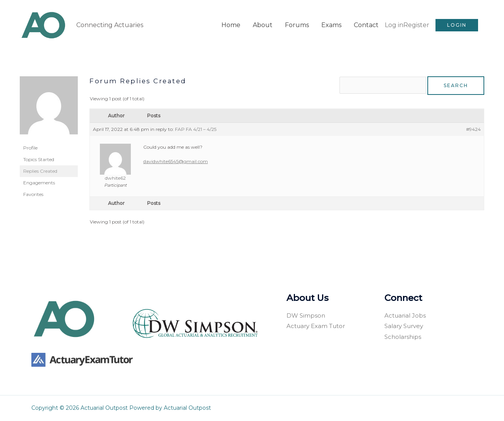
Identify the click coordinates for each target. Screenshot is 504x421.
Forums (297, 25)
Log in (394, 25)
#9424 (473, 129)
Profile (30, 147)
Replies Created (40, 170)
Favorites (33, 193)
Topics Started (39, 159)
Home (231, 25)
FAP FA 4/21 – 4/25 (196, 129)
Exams (331, 25)
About (263, 25)
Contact (366, 25)
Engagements (39, 182)
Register (416, 25)
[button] (457, 25)
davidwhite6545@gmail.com (176, 161)
